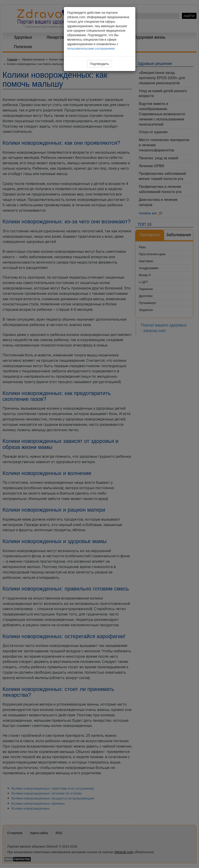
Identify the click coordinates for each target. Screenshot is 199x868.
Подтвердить (99, 64)
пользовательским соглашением (91, 49)
